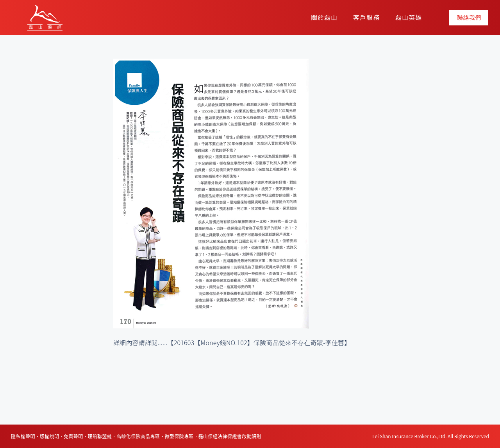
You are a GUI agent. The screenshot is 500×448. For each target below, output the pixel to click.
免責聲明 (73, 436)
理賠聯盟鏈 (100, 436)
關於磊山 (324, 17)
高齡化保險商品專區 (138, 436)
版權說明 (50, 436)
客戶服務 (366, 17)
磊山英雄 (409, 17)
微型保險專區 (179, 436)
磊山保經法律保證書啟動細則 (229, 436)
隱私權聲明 (23, 436)
